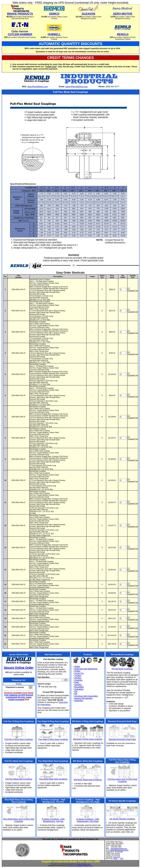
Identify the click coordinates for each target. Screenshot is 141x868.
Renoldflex (79, 687)
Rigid (77, 682)
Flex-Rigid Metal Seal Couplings (53, 779)
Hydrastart (79, 689)
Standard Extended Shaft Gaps (122, 739)
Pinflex (77, 671)
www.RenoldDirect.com (38, 87)
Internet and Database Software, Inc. (80, 866)
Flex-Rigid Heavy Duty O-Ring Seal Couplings (19, 820)
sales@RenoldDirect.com (76, 87)
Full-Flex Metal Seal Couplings (19, 779)
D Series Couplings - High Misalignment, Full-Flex (53, 820)
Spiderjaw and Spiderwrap (86, 669)
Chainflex (78, 680)
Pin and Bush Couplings (122, 669)
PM (76, 691)
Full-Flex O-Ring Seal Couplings (19, 739)
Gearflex (78, 685)
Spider (77, 666)
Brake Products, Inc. (84, 864)
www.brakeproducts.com (119, 849)
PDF (122, 859)
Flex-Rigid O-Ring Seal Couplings (53, 739)
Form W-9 (117, 857)
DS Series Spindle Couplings (122, 819)
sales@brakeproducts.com (119, 850)
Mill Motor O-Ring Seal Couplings (88, 739)
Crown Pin (79, 673)
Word (115, 859)
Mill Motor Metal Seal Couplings (88, 780)
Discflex (78, 678)
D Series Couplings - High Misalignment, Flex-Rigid (88, 820)
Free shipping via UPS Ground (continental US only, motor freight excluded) (19, 697)
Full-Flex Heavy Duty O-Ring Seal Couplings (122, 780)
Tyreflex (78, 676)
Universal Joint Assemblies (86, 696)
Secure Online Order (19, 668)
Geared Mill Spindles (84, 698)
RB (76, 694)
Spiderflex (79, 701)
